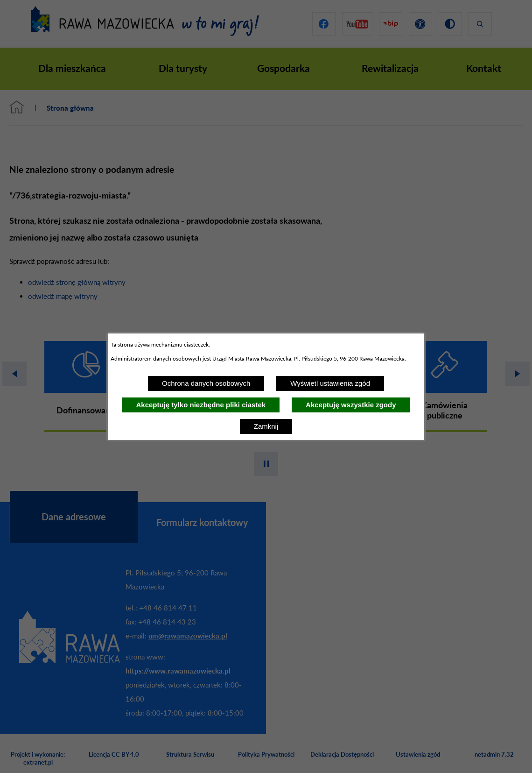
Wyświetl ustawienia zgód (330, 383)
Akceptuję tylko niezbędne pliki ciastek (201, 405)
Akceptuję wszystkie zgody (351, 405)
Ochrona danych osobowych (206, 383)
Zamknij (266, 426)
